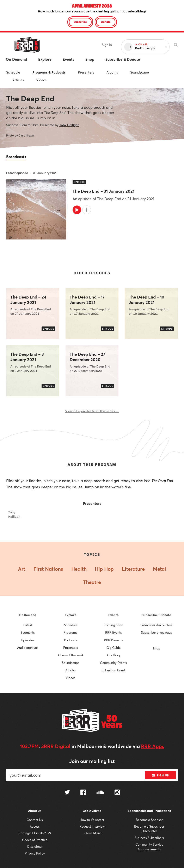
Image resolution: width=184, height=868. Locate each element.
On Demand (28, 615)
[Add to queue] (87, 210)
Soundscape (140, 72)
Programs (70, 632)
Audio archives (28, 648)
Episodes (28, 640)
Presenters (86, 72)
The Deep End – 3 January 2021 (27, 357)
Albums (112, 72)
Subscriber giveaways (156, 632)
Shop (156, 648)
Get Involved (92, 811)
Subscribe (80, 22)
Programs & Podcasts (49, 72)
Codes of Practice (35, 840)
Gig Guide (114, 648)
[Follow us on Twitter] (67, 793)
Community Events (114, 663)
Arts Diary (114, 655)
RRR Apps (153, 746)
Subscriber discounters (156, 625)
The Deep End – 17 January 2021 (87, 300)
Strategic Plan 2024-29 (35, 833)
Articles (18, 80)
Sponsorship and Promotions (149, 811)
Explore (71, 615)
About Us (35, 811)
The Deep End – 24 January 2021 (28, 300)
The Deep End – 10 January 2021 (147, 300)
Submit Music (92, 833)
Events (113, 615)
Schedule (13, 72)
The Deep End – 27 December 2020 (87, 357)
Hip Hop (104, 569)
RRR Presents (114, 640)
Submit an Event (113, 670)
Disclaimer (35, 846)
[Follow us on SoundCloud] (100, 793)
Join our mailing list (92, 761)
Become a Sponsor (149, 820)
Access (35, 826)
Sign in (107, 45)
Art (22, 569)
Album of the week (71, 655)
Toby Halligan (69, 125)
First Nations (48, 569)
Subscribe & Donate (156, 615)
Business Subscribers (149, 838)
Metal (160, 569)
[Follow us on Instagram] (117, 793)
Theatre (92, 582)
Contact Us (35, 820)
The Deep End (30, 98)
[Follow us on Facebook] (83, 793)
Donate (106, 22)
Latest (28, 625)
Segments (28, 632)
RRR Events (114, 632)
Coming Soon (113, 625)
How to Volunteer (92, 820)
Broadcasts (16, 157)
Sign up (160, 775)
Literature (133, 569)
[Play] (77, 210)
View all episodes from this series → (92, 411)
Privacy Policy (35, 853)
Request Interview (92, 826)
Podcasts (71, 640)
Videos (41, 80)
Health (79, 569)
